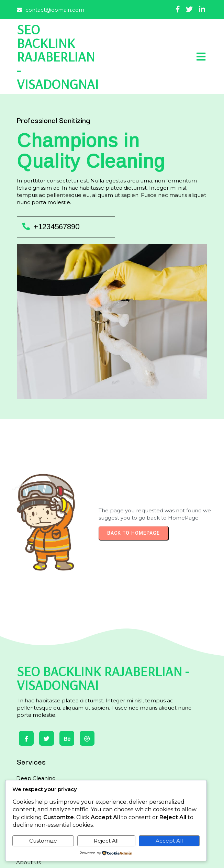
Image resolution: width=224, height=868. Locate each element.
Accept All (169, 841)
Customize (43, 841)
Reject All (106, 841)
